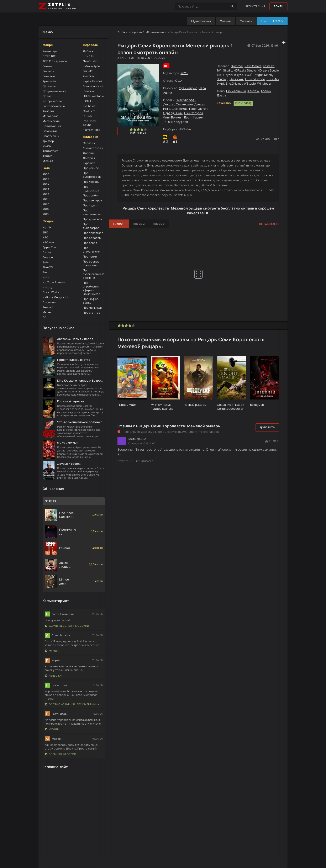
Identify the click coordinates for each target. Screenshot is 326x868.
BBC (45, 232)
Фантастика (50, 151)
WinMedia (264, 83)
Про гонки (90, 256)
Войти (279, 6)
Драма (47, 96)
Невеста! (54, 676)
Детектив (49, 86)
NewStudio (90, 61)
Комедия (48, 111)
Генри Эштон (198, 109)
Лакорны (89, 158)
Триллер (48, 141)
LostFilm (88, 56)
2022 (46, 194)
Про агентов (91, 313)
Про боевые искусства (91, 263)
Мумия (52, 651)
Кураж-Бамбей (93, 81)
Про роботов (92, 238)
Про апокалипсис (91, 250)
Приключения (52, 126)
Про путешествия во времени (94, 274)
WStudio (250, 83)
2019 (46, 209)
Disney (47, 252)
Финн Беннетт (173, 117)
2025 (46, 179)
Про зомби (90, 195)
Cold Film (89, 111)
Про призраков (93, 233)
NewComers (253, 66)
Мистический (51, 121)
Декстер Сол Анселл (178, 104)
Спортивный (51, 136)
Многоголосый (93, 86)
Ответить (125, 461)
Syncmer (237, 66)
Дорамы (88, 153)
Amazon (48, 257)
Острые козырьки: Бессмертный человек (74, 704)
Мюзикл (48, 161)
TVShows (89, 106)
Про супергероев (92, 175)
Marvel (47, 312)
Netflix (47, 227)
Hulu (46, 277)
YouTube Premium (54, 282)
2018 (46, 214)
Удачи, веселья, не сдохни (67, 626)
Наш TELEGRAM (272, 21)
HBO (45, 237)
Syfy (46, 262)
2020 (46, 204)
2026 (46, 174)
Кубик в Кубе (91, 66)
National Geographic (56, 297)
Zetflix (121, 32)
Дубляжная (236, 79)
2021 (46, 199)
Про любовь (91, 182)
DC (45, 317)
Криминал (49, 81)
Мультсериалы (93, 148)
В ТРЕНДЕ (49, 56)
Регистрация (255, 6)
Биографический (54, 106)
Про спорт (90, 243)
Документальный (54, 91)
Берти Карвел (194, 117)
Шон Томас (180, 109)
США (179, 81)
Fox (45, 272)
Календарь (50, 51)
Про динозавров (91, 226)
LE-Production (255, 79)
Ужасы (47, 146)
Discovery (49, 302)
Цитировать (145, 461)
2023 (46, 189)
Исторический (52, 101)
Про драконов (92, 219)
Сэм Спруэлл (194, 113)
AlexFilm (88, 76)
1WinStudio (225, 70)
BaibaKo (88, 71)
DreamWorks (51, 292)
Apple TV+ (49, 247)
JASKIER (88, 101)
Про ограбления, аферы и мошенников (91, 288)
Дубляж (88, 51)
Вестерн (48, 71)
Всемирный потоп (61, 754)
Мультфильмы (201, 21)
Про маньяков (92, 308)
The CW (48, 267)
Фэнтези (48, 156)
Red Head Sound (89, 123)
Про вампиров (92, 200)
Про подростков (91, 189)
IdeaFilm (88, 91)
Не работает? (269, 224)
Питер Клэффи (186, 100)
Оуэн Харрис (188, 88)
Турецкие (89, 163)
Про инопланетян (92, 212)
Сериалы (246, 21)
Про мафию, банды (91, 301)
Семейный (50, 131)
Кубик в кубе (234, 75)
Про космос (91, 168)
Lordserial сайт (55, 767)
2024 (46, 184)
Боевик (47, 66)
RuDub (87, 116)
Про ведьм (90, 205)
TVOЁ (248, 75)
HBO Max (48, 242)
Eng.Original (234, 83)
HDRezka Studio (93, 96)
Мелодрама (51, 116)
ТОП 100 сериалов (55, 61)
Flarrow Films (92, 130)
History (47, 287)
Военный (49, 76)
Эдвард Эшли (173, 113)
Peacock (48, 307)
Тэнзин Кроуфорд (175, 122)
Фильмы (226, 21)
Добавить (267, 427)
